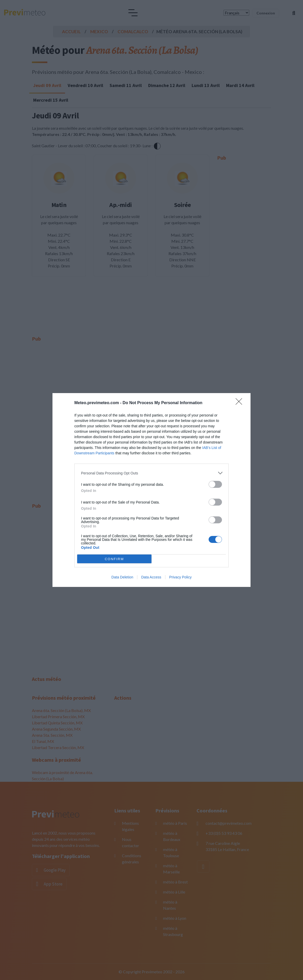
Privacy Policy (180, 577)
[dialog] (151, 490)
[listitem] (151, 473)
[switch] (215, 484)
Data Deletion (122, 577)
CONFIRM (114, 559)
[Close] (240, 403)
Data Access (151, 577)
